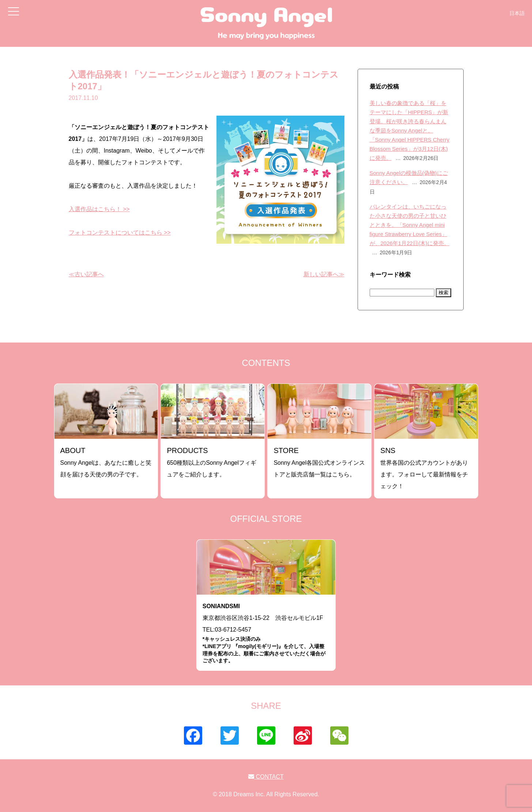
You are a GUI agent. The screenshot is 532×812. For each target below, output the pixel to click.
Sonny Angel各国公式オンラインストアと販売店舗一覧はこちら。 (319, 462)
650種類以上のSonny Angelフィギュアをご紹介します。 (212, 462)
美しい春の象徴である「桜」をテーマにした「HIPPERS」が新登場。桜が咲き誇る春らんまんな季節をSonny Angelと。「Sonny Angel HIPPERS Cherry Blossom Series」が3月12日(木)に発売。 (410, 130)
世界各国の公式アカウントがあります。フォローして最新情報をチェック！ (424, 468)
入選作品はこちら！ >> (99, 209)
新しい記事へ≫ (324, 274)
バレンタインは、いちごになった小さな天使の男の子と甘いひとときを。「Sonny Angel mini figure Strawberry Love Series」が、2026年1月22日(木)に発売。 (410, 225)
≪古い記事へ (86, 274)
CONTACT (266, 777)
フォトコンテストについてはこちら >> (120, 233)
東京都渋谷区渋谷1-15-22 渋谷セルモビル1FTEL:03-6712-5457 (266, 634)
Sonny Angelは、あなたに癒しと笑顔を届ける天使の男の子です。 (106, 462)
